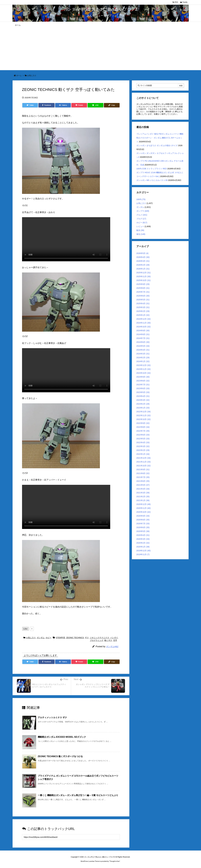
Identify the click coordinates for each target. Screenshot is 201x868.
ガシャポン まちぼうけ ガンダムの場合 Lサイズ (157, 145)
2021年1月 (143, 500)
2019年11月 (143, 554)
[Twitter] (30, 105)
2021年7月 (143, 477)
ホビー (48, 638)
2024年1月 (143, 361)
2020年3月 (143, 539)
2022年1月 (143, 454)
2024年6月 (143, 342)
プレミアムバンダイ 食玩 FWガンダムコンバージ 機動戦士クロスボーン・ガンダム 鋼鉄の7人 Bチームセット (160, 138)
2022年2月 (143, 450)
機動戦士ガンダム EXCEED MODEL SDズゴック (62, 737)
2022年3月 (143, 446)
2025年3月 (143, 307)
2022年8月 (143, 427)
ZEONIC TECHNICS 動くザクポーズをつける (60, 756)
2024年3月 (143, 354)
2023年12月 (144, 365)
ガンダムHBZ (112, 646)
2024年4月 (143, 350)
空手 (115, 640)
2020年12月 (144, 504)
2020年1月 (143, 547)
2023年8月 (143, 381)
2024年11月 (144, 323)
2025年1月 (143, 315)
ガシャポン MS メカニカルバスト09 (152, 180)
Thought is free (115, 861)
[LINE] (95, 105)
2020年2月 (143, 543)
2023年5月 (143, 392)
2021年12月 (144, 458)
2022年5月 (143, 439)
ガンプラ (143, 211)
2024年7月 (143, 338)
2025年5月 (143, 300)
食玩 (141, 234)
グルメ (142, 215)
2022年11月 (144, 415)
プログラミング (97, 640)
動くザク (108, 640)
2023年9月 (143, 377)
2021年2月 (143, 497)
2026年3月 (143, 261)
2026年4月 (143, 257)
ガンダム (41, 638)
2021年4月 (143, 489)
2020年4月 (143, 535)
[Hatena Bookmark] (63, 105)
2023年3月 (143, 400)
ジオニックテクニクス (99, 638)
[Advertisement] (101, 49)
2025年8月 (143, 288)
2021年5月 (143, 485)
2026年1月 (143, 269)
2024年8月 (143, 334)
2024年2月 (143, 358)
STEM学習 (61, 638)
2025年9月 (143, 284)
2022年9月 (143, 423)
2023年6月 (143, 388)
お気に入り (32, 75)
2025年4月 (143, 303)
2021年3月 (143, 493)
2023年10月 (144, 373)
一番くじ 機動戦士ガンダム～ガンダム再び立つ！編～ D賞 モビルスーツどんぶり (78, 795)
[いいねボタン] (25, 629)
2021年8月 (143, 473)
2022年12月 (144, 412)
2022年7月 (143, 431)
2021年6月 (143, 481)
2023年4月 (143, 396)
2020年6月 (143, 527)
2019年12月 (144, 551)
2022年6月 (143, 435)
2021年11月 (144, 462)
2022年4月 (143, 442)
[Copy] (112, 105)
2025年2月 (143, 311)
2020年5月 (143, 531)
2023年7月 (143, 385)
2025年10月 (144, 280)
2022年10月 (144, 419)
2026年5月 (142, 253)
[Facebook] (46, 105)
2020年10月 (144, 512)
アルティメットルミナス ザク (52, 717)
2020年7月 (143, 524)
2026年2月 (143, 265)
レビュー (140, 226)
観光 (140, 230)
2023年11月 (144, 369)
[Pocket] (79, 105)
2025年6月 (143, 296)
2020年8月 (143, 520)
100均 (141, 199)
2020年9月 (143, 516)
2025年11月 (144, 276)
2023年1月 (143, 408)
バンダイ (114, 638)
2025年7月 (143, 292)
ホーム (19, 75)
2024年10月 (144, 327)
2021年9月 (143, 470)
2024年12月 (144, 319)
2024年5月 (143, 346)
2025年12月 (144, 273)
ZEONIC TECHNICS (75, 638)
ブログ (141, 219)
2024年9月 (143, 331)
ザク (87, 638)
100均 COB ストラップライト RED (152, 169)
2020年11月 (144, 508)
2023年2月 (143, 404)
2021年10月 (144, 466)
